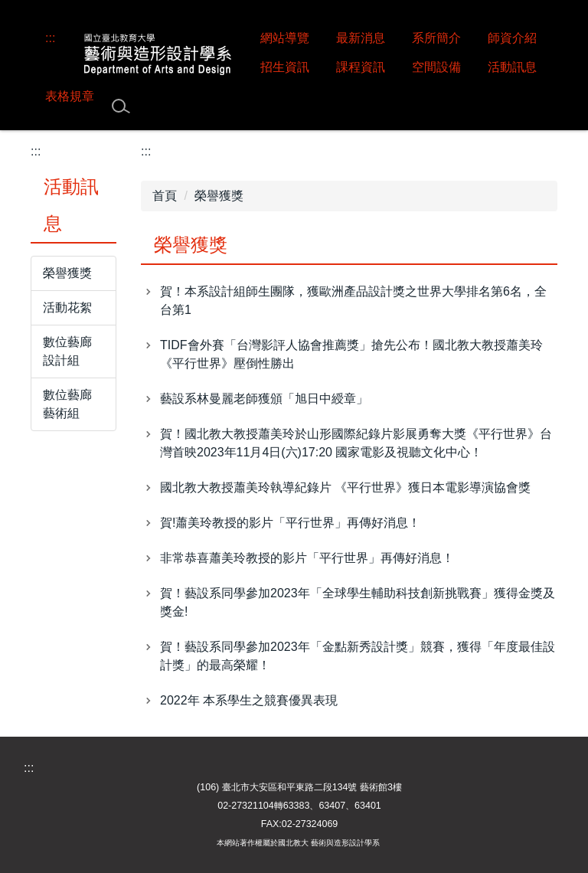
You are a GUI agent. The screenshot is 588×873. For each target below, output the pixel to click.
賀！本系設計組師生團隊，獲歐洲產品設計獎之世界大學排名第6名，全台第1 (353, 301)
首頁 (165, 196)
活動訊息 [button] (512, 67)
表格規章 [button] (70, 96)
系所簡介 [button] (436, 38)
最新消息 (361, 38)
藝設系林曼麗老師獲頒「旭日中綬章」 (264, 399)
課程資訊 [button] (361, 67)
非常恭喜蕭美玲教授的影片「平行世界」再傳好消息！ (307, 558)
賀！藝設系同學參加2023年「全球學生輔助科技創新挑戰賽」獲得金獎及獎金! (358, 602)
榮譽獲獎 (67, 273)
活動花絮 (67, 307)
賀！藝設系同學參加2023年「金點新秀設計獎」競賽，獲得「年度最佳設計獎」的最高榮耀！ (358, 656)
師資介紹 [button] (512, 38)
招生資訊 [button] (285, 67)
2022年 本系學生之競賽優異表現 (249, 700)
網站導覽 (285, 38)
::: (50, 38)
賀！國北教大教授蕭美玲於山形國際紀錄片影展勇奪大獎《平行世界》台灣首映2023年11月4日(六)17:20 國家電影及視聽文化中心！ (356, 443)
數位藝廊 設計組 (67, 351)
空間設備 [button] (436, 67)
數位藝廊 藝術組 (67, 404)
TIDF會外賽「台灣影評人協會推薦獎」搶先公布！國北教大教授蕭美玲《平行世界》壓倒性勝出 (351, 354)
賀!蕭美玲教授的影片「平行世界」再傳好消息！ (290, 523)
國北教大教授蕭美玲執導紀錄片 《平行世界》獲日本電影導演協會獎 (345, 487)
